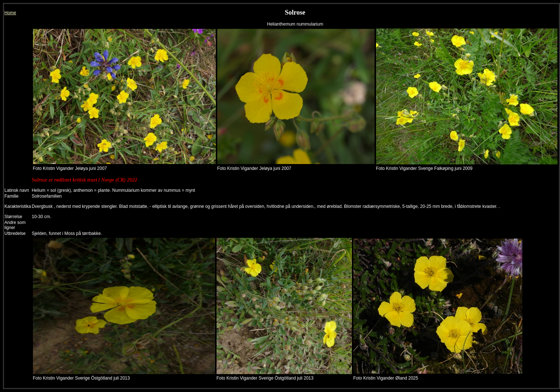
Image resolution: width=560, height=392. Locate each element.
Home (10, 13)
